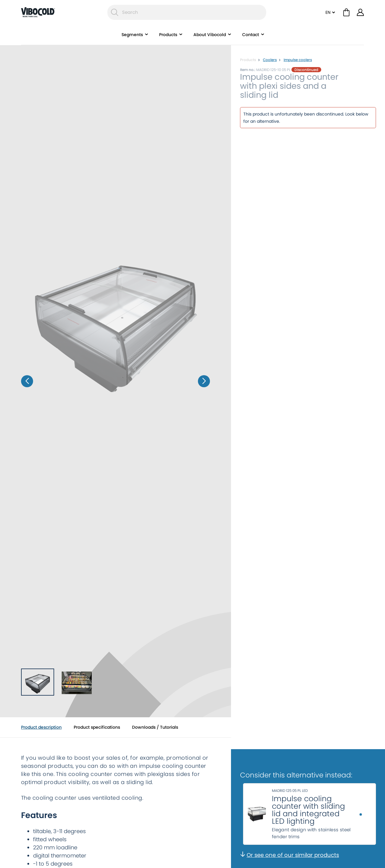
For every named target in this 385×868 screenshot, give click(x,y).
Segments (132, 35)
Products (168, 35)
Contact (251, 35)
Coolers (270, 60)
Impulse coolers (298, 60)
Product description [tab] (41, 727)
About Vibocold (210, 35)
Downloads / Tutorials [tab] (155, 727)
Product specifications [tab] (97, 727)
